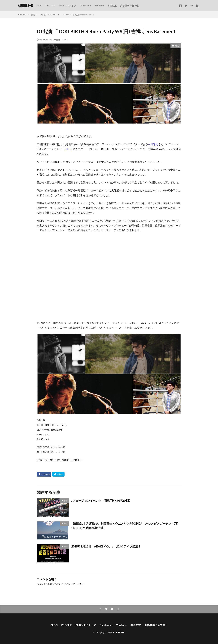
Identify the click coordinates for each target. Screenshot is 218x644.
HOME (23, 15)
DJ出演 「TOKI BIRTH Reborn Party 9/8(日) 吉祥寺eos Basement (67, 15)
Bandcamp (85, 6)
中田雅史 (153, 144)
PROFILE (50, 6)
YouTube (99, 6)
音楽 (33, 15)
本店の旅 (112, 6)
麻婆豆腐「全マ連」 (130, 6)
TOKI (67, 149)
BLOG (39, 6)
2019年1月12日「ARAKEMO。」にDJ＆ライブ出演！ (106, 546)
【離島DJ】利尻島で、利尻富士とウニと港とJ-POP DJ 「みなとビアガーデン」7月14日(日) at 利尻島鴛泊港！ (125, 526)
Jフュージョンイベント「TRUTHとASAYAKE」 (102, 501)
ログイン (66, 584)
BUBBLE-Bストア (67, 6)
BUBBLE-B (25, 6)
